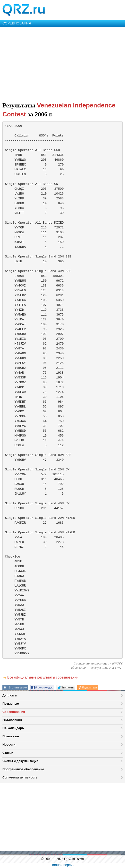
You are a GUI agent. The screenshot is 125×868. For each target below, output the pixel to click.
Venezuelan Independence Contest (59, 110)
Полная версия (63, 865)
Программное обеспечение (23, 769)
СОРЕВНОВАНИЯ (17, 23)
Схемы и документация (20, 761)
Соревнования (14, 712)
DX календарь (13, 728)
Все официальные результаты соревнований (43, 677)
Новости (9, 744)
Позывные (11, 704)
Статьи (8, 753)
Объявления (12, 720)
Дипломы (10, 695)
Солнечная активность (20, 777)
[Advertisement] (62, 63)
